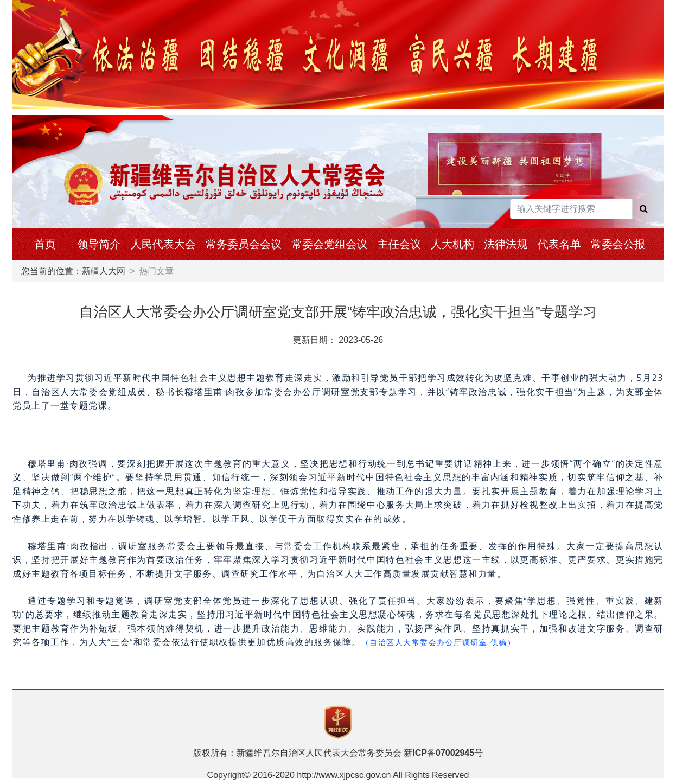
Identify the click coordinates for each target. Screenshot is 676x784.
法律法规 (506, 244)
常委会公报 (618, 244)
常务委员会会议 (244, 244)
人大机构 (452, 244)
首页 (45, 244)
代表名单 (559, 244)
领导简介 (99, 244)
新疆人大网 (104, 271)
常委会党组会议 (329, 244)
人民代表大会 (163, 244)
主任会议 (399, 244)
